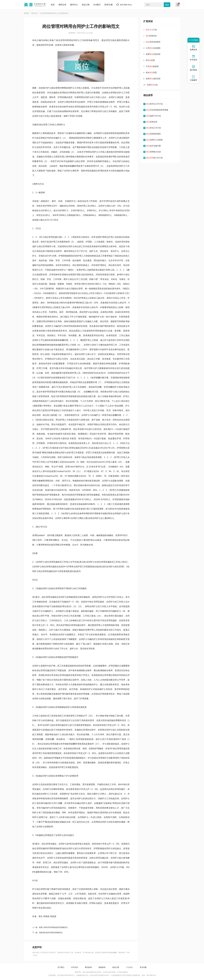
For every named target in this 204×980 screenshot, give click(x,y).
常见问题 (143, 967)
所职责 (150, 60)
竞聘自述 (152, 122)
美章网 (26, 13)
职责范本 (151, 36)
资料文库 (62, 5)
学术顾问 (193, 40)
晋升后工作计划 (154, 104)
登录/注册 (109, 5)
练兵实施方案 (154, 146)
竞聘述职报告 (154, 134)
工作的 (82, 720)
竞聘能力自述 (154, 152)
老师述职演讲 (153, 79)
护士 (72, 88)
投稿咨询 (102, 967)
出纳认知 (152, 85)
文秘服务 (193, 78)
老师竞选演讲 (153, 54)
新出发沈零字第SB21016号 (100, 975)
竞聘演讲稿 (154, 140)
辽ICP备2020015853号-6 (66, 975)
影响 (79, 758)
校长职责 (151, 72)
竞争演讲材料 (153, 42)
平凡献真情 (152, 66)
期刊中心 (74, 5)
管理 (58, 88)
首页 (53, 5)
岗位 (53, 88)
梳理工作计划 (154, 116)
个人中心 (129, 967)
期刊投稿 (193, 68)
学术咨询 (193, 58)
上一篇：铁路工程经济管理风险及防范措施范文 (50, 927)
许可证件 (75, 967)
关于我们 (61, 967)
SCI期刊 (97, 5)
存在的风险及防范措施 (157, 110)
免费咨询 (193, 48)
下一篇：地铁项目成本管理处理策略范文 (47, 933)
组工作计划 (154, 158)
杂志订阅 (86, 5)
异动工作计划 (154, 128)
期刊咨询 (88, 967)
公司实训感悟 (153, 48)
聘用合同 (66, 88)
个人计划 (151, 30)
